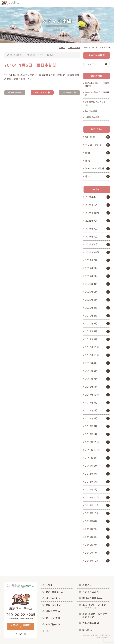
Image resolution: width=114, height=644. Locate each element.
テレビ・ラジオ (93, 145)
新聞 (52, 55)
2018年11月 (92, 355)
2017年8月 (91, 403)
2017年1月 (91, 434)
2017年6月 (91, 418)
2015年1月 (91, 553)
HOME (49, 585)
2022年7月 (91, 268)
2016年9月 (91, 458)
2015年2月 (91, 545)
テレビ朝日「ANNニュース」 (96, 103)
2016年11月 (92, 442)
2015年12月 (92, 497)
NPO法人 (87, 630)
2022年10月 (92, 252)
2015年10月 (92, 513)
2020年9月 (91, 292)
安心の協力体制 (91, 623)
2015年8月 (91, 521)
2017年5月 (91, 426)
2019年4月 (91, 323)
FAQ (48, 631)
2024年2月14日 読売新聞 (97, 94)
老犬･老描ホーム (55, 592)
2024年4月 (91, 197)
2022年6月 (91, 276)
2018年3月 (91, 371)
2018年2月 (91, 379)
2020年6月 (91, 300)
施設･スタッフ (54, 605)
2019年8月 (91, 316)
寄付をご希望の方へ (93, 598)
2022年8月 (91, 260)
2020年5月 (91, 308)
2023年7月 (91, 221)
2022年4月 (91, 284)
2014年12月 (92, 561)
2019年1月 (91, 339)
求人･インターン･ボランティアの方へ (94, 606)
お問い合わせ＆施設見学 (21, 626)
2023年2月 (91, 236)
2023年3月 (91, 229)
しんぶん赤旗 (91, 111)
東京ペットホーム (100, 635)
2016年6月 (91, 466)
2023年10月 (92, 213)
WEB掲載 (90, 137)
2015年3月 (91, 537)
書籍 (88, 161)
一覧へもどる (41, 92)
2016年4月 (91, 474)
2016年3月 (91, 482)
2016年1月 (91, 490)
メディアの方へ (91, 592)
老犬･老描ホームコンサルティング (95, 615)
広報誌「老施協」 (93, 117)
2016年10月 (92, 450)
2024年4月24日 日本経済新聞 (97, 85)
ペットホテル (53, 598)
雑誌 (88, 176)
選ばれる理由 (53, 611)
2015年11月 (92, 505)
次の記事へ (68, 92)
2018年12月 (92, 347)
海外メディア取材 (95, 169)
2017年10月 (92, 395)
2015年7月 (91, 529)
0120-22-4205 (23, 615)
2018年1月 (91, 387)
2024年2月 (91, 205)
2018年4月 (91, 363)
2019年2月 (91, 331)
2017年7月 (91, 410)
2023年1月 (91, 244)
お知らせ (87, 585)
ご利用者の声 (53, 624)
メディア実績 (53, 618)
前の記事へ (16, 92)
